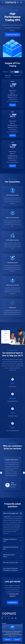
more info (14, 636)
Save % (17, 72)
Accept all (17, 640)
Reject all (8, 640)
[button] (24, 473)
